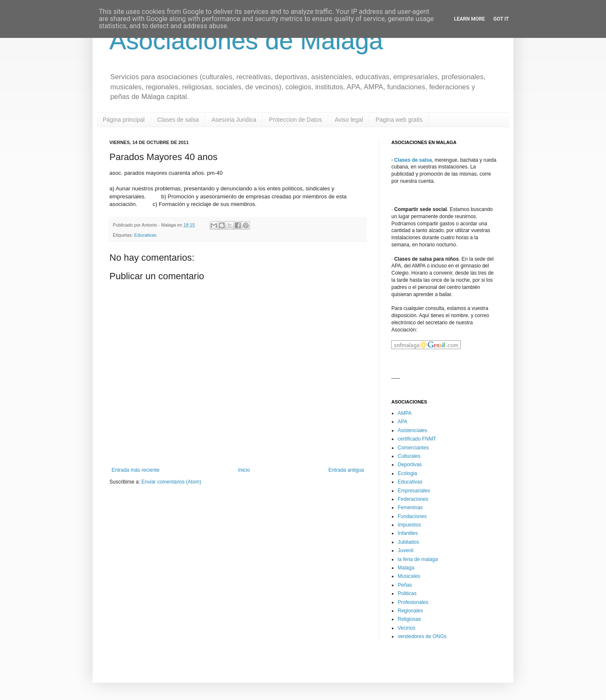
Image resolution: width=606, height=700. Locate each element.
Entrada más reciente (136, 470)
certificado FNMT (417, 439)
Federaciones (413, 499)
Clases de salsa (178, 120)
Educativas (145, 235)
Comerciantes (413, 448)
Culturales (409, 456)
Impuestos (409, 525)
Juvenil (405, 550)
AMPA (405, 413)
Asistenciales (412, 430)
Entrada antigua (346, 470)
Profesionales (413, 602)
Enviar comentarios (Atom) (171, 482)
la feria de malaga (418, 559)
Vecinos (407, 628)
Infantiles (408, 533)
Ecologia (407, 473)
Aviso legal (349, 120)
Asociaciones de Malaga (246, 41)
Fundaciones (412, 516)
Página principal (124, 120)
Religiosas (409, 619)
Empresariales (414, 491)
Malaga (406, 568)
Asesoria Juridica (234, 120)
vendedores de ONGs (422, 636)
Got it (501, 19)
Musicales (409, 576)
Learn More (470, 19)
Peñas (405, 585)
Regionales (410, 611)
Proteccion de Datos (295, 120)
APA (403, 422)
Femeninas (410, 508)
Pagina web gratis (399, 120)
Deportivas (410, 465)
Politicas (407, 593)
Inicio (244, 470)
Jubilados (408, 542)
